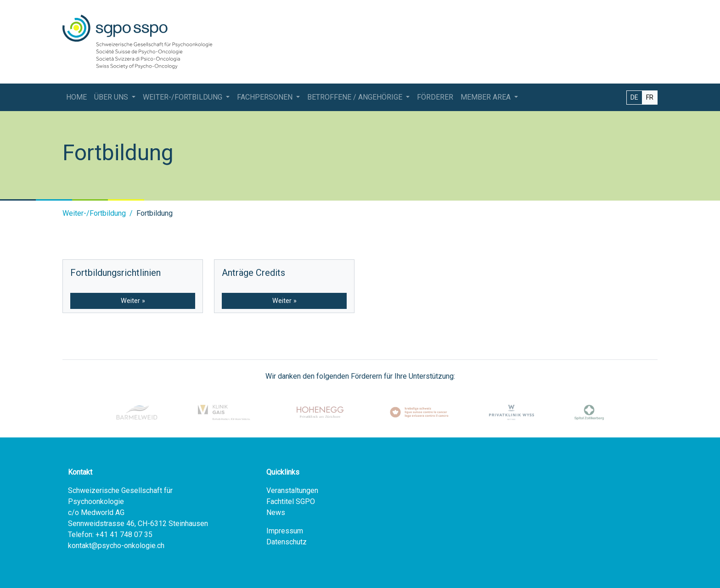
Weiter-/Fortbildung (94, 213)
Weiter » (133, 301)
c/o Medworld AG (96, 512)
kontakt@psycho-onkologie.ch (116, 546)
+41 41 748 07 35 (124, 535)
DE (634, 97)
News (276, 512)
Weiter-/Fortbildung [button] (183, 97)
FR (650, 97)
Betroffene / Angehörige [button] (356, 97)
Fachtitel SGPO (291, 501)
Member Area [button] (487, 97)
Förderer (435, 97)
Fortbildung (155, 213)
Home (76, 97)
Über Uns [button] (112, 97)
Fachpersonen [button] (266, 97)
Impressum (285, 531)
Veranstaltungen (292, 490)
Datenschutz (287, 542)
